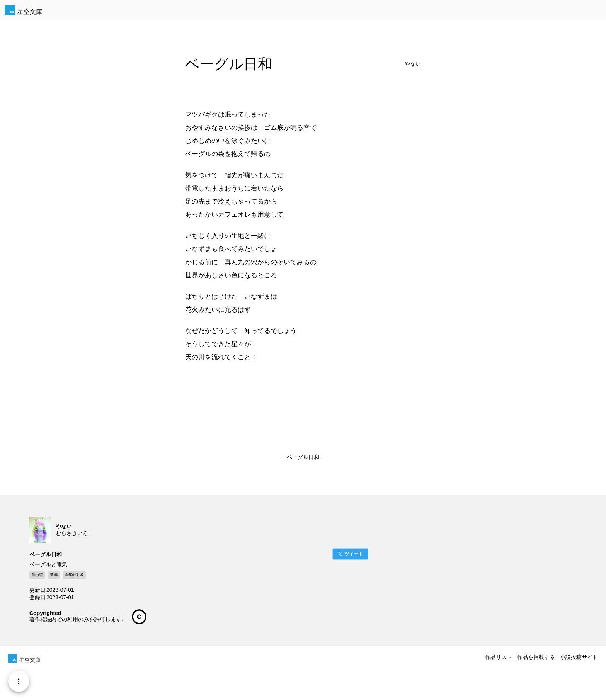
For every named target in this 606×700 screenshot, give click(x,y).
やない (413, 64)
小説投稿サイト (579, 657)
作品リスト (499, 657)
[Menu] (19, 681)
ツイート (354, 554)
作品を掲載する (536, 657)
